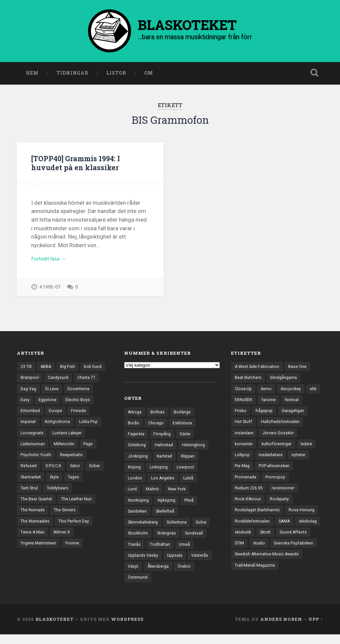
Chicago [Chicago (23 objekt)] (157, 425)
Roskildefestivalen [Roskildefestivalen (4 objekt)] (253, 529)
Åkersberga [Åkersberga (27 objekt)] (187, 574)
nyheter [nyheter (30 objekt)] (301, 460)
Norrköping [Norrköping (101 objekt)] (139, 505)
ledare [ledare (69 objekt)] (310, 448)
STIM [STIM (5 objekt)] (277, 552)
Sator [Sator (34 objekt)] (26, 483)
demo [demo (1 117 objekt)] (268, 391)
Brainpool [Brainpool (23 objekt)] (58, 379)
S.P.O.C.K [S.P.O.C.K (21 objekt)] (87, 471)
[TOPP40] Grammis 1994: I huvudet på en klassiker (79, 164)
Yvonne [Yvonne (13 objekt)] (74, 552)
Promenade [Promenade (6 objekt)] (246, 483)
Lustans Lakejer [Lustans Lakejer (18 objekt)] (36, 448)
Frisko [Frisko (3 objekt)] (241, 414)
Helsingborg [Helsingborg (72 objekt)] (196, 448)
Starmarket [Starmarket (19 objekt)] (73, 483)
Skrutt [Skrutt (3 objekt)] (296, 540)
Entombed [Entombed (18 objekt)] (65, 414)
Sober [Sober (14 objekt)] (46, 483)
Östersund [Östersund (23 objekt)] (162, 586)
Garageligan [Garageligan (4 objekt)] (295, 414)
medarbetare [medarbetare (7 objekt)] (272, 460)
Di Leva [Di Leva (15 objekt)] (82, 391)
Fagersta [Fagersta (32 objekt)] (137, 436)
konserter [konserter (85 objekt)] (244, 448)
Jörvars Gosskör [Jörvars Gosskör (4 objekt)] (280, 437)
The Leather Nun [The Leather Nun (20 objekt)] (79, 506)
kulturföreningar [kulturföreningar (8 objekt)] (279, 448)
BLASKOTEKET (55, 628)
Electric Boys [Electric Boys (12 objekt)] (33, 414)
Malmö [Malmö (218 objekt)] (153, 494)
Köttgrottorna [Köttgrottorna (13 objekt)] (84, 425)
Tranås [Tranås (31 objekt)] (134, 551)
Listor (116, 74)
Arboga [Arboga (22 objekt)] (135, 413)
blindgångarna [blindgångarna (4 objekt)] (285, 379)
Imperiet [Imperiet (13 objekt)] (53, 425)
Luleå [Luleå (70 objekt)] (190, 482)
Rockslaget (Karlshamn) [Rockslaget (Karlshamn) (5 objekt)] (258, 517)
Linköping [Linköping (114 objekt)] (160, 470)
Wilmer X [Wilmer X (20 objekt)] (63, 540)
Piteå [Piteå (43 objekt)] (192, 505)
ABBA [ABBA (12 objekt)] (47, 368)
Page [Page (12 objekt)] (55, 460)
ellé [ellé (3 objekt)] (238, 402)
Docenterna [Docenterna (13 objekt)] (32, 402)
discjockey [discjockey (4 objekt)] (293, 391)
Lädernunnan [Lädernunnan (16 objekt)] (73, 448)
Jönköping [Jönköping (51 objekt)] (138, 459)
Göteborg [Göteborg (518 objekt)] (137, 448)
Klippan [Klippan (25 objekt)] (191, 459)
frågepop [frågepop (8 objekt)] (265, 414)
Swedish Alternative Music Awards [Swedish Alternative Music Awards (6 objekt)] (269, 575)
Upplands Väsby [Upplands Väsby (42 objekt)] (144, 563)
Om (149, 74)
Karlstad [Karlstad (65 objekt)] (166, 459)
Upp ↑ (316, 628)
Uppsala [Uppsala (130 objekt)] (177, 563)
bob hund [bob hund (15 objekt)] (30, 379)
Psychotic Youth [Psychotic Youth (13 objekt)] (86, 460)
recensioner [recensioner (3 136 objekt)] (285, 494)
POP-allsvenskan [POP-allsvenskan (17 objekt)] (276, 471)
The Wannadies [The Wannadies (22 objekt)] (36, 529)
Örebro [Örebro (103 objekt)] (135, 586)
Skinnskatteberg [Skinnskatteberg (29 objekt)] (144, 528)
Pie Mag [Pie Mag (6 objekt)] (243, 471)
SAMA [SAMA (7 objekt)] (286, 529)
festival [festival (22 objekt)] (309, 402)
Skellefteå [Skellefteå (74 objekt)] (167, 517)
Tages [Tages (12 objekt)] (27, 494)
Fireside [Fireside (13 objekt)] (28, 425)
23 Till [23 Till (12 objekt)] (27, 368)
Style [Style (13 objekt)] (97, 483)
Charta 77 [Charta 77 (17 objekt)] (30, 391)
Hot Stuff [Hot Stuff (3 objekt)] (244, 425)
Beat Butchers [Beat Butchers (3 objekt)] (249, 379)
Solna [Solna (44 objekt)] (204, 528)
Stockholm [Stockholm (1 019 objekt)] (138, 540)
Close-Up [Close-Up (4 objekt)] (244, 391)
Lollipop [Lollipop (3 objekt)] (243, 460)
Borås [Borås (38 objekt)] (134, 425)
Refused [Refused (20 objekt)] (61, 471)
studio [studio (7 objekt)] (297, 552)
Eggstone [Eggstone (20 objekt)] (80, 402)
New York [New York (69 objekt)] (178, 494)
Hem (32, 74)
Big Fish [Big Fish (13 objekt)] (69, 368)
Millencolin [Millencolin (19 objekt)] (31, 460)
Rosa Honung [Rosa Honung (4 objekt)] (304, 517)
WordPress (127, 628)
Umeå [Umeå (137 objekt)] (186, 551)
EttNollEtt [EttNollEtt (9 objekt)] (260, 402)
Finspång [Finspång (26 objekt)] (163, 436)
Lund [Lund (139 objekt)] (133, 494)
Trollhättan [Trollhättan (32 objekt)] (161, 551)
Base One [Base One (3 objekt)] (300, 368)
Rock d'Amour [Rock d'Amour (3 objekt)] (249, 506)
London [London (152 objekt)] (135, 482)
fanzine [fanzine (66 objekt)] (285, 402)
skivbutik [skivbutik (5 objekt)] (272, 540)
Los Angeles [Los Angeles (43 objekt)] (164, 482)
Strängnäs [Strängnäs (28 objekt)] (168, 540)
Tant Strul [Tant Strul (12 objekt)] (51, 494)
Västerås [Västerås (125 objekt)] (137, 574)
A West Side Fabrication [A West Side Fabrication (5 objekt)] (258, 368)
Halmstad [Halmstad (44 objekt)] (166, 448)
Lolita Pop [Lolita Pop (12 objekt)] (31, 437)
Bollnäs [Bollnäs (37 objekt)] (159, 413)
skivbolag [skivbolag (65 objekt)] (244, 540)
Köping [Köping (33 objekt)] (135, 470)
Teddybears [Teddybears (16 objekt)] (81, 494)
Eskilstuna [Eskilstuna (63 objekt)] (184, 425)
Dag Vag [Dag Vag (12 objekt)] (58, 391)
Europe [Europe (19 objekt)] (91, 414)
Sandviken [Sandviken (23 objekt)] (138, 517)
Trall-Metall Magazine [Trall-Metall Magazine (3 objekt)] (255, 587)
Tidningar (72, 74)
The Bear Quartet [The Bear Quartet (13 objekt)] (37, 506)
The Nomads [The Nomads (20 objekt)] (33, 517)
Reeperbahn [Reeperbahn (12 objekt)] (32, 471)
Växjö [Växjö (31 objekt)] (160, 574)
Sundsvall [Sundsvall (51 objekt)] (197, 540)
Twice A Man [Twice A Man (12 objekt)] (33, 540)
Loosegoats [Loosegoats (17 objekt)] (62, 437)
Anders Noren (281, 628)
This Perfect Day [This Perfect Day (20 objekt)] (76, 529)
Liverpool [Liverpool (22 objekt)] (188, 470)
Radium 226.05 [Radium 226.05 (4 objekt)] (250, 494)
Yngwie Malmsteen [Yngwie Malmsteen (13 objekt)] (39, 552)
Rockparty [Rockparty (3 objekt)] (281, 506)
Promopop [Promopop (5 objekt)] (277, 483)
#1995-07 (50, 290)
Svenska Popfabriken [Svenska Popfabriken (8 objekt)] (256, 563)
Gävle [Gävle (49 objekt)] (187, 436)
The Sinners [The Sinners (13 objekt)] (66, 517)
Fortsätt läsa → (51, 261)
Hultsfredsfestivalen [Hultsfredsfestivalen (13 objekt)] (282, 425)
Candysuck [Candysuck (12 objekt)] (87, 379)
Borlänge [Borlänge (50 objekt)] (184, 413)
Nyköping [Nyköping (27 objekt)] (169, 505)
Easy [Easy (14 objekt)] (57, 402)
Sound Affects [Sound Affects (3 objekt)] (249, 552)
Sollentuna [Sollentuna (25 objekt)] (180, 528)
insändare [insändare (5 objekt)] (244, 437)
